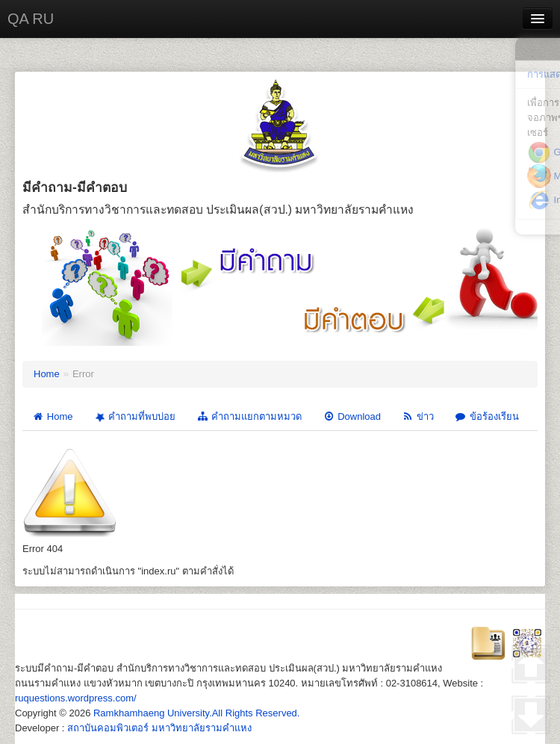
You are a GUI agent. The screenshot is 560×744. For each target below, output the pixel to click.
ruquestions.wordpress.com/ (76, 698)
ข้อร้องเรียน (487, 416)
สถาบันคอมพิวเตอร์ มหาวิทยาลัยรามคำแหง (159, 728)
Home (47, 374)
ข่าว (418, 416)
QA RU (31, 19)
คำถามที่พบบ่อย (134, 417)
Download (352, 416)
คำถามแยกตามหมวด (249, 416)
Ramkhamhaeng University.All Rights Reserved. (196, 713)
